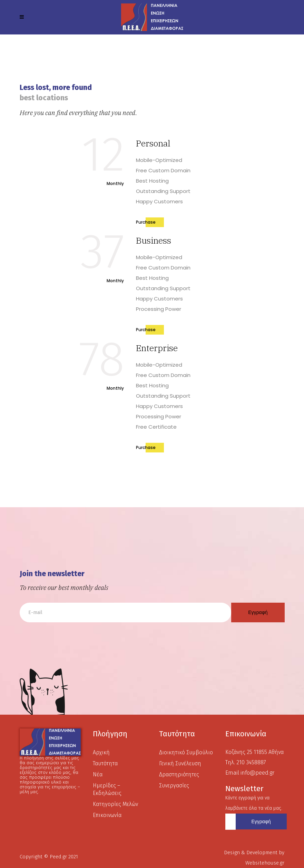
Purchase (146, 222)
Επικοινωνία (107, 815)
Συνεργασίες (174, 785)
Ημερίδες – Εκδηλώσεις (107, 789)
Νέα (98, 774)
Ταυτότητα (105, 763)
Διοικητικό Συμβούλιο (186, 752)
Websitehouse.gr (265, 863)
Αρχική (101, 752)
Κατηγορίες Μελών (115, 804)
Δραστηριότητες (179, 774)
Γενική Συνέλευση (180, 763)
